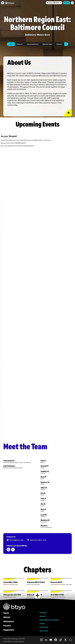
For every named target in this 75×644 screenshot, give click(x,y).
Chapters (59, 44)
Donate (67, 3)
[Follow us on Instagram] (8, 550)
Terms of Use (44, 631)
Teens (6, 613)
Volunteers (8, 621)
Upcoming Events (33, 44)
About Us (20, 44)
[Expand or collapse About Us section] (68, 113)
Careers (42, 624)
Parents (7, 626)
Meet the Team (47, 44)
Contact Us (43, 613)
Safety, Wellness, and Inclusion (49, 620)
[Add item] (66, 44)
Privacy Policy (44, 627)
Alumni (7, 617)
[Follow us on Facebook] (13, 550)
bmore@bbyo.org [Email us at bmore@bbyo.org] (16, 540)
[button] (3, 3)
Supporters (9, 630)
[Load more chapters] (38, 596)
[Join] (54, 3)
